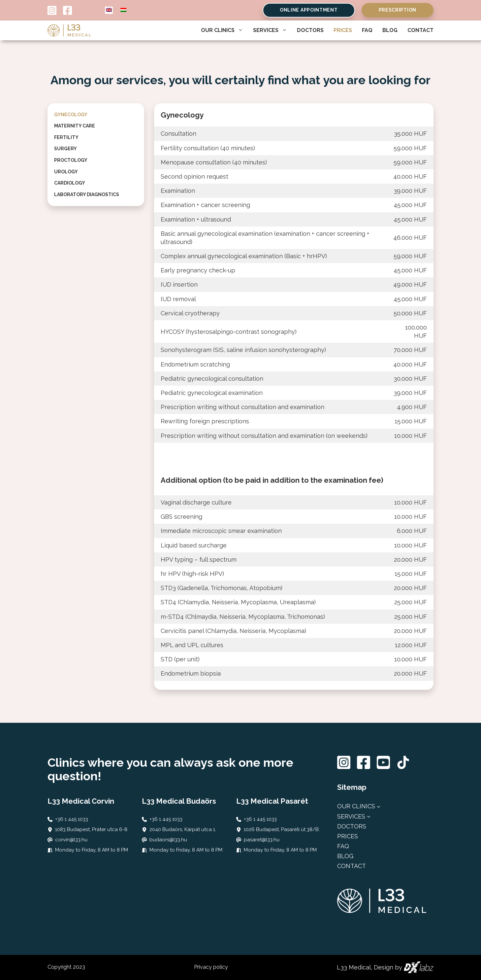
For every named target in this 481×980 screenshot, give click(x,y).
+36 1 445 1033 (72, 819)
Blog (390, 30)
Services (270, 30)
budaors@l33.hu (168, 840)
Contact (420, 30)
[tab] (96, 115)
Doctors (310, 30)
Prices (343, 30)
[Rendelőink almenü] (379, 806)
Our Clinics (222, 30)
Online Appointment (309, 10)
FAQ (367, 30)
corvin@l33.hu (71, 840)
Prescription (398, 10)
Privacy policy (211, 967)
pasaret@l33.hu (262, 840)
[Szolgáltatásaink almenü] (369, 816)
